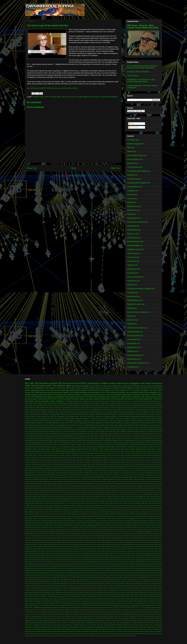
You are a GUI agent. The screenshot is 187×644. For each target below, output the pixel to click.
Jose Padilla (76, 553)
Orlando (157, 468)
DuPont (141, 521)
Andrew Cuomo (116, 490)
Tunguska (68, 616)
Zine (58, 625)
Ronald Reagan (143, 399)
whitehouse (132, 412)
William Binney (127, 395)
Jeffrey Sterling (119, 425)
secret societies (94, 482)
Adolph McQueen (114, 486)
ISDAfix (158, 542)
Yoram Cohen (158, 623)
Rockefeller (38, 429)
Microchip (66, 568)
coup (87, 399)
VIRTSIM (105, 618)
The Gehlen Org (116, 475)
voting (152, 482)
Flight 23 (68, 529)
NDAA (27, 405)
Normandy (35, 577)
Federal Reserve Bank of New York (122, 436)
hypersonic (149, 629)
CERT (93, 503)
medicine (77, 395)
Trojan (51, 616)
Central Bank (87, 508)
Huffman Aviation (101, 542)
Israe (84, 547)
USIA (50, 477)
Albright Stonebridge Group (105, 488)
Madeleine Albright (135, 562)
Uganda (63, 477)
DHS (67, 388)
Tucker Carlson (57, 616)
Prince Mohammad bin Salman (131, 588)
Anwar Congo (76, 492)
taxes (89, 431)
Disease (109, 519)
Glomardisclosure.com (135, 241)
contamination (57, 627)
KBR (26, 555)
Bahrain (44, 497)
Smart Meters (133, 444)
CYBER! (27, 506)
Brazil (122, 501)
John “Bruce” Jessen (94, 416)
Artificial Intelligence (31, 423)
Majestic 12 (154, 562)
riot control (105, 634)
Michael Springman (39, 568)
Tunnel (73, 616)
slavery (110, 421)
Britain (63, 423)
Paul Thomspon (147, 584)
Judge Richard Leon (132, 553)
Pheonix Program (42, 471)
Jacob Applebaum (62, 425)
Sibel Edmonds (87, 408)
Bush (35, 399)
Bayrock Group (154, 431)
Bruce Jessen (117, 453)
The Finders (108, 475)
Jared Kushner (75, 549)
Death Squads (138, 516)
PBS (161, 468)
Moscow (86, 571)
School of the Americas (123, 599)
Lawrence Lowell (45, 560)
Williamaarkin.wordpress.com (138, 363)
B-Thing (139, 495)
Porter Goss (138, 427)
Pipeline (50, 471)
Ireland (102, 438)
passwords (38, 634)
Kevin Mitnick (124, 555)
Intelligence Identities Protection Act (132, 545)
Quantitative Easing (82, 471)
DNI (113, 455)
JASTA (95, 547)
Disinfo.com (131, 214)
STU (147, 597)
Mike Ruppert (29, 427)
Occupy (80, 427)
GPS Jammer (34, 534)
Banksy (138, 431)
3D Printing (39, 484)
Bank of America (40, 453)
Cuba (45, 399)
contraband (65, 627)
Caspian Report (58, 508)
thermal (130, 482)
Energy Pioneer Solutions (80, 525)
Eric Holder (159, 414)
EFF (53, 395)
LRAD (160, 464)
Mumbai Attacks (47, 468)
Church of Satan (127, 434)
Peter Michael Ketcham (60, 586)
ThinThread (136, 612)
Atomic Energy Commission (59, 495)
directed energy (150, 397)
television (79, 636)
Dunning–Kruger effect (56, 523)
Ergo (128, 525)
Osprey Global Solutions (119, 581)
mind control (107, 386)
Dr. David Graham (102, 521)
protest (100, 395)
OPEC (78, 577)
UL (48, 477)
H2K (133, 538)
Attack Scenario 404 (72, 495)
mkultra (37, 392)
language (54, 631)
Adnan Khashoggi (91, 486)
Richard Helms (134, 592)
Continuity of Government (141, 434)
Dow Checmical (80, 521)
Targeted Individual (54, 610)
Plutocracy (100, 442)
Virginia (84, 477)
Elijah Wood (58, 525)
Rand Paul (37, 592)
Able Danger (137, 421)
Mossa (106, 571)
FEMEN (94, 527)
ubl (145, 386)
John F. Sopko (98, 551)
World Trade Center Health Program (119, 623)
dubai (130, 627)
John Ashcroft (41, 551)
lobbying (52, 431)
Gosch (38, 538)
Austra (93, 495)
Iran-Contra (54, 390)
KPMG (113, 416)
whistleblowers (105, 399)
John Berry (48, 551)
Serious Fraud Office (103, 601)
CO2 (121, 503)
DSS (116, 455)
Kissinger (42, 558)
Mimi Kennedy (106, 568)
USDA (31, 618)
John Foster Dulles (139, 462)
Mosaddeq (80, 571)
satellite (115, 412)
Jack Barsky (114, 547)
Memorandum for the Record (82, 566)
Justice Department (157, 553)
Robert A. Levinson (37, 473)
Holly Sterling (43, 542)
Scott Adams (155, 599)
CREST (133, 503)
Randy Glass (125, 471)
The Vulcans (132, 475)
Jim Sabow (147, 549)
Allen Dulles (155, 412)
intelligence (87, 386)
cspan (61, 412)
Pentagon (145, 390)
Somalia (27, 475)
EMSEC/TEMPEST (116, 423)
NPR (35, 573)
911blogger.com (133, 140)
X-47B (134, 623)
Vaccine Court (118, 618)
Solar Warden (128, 603)
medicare (71, 631)
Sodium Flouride (107, 603)
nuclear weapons (115, 449)
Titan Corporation (148, 475)
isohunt (45, 631)
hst (64, 421)
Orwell (82, 581)
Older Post (115, 168)
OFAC (65, 577)
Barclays (111, 497)
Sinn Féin (56, 603)
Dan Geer (157, 514)
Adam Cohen (60, 486)
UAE (103, 616)
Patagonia (119, 584)
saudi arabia (145, 383)
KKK (115, 464)
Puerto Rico (85, 590)
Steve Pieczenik (141, 605)
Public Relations (118, 442)
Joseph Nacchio (122, 553)
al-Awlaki (160, 477)
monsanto (84, 395)
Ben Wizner (51, 499)
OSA (85, 577)
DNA (140, 405)
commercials (142, 429)
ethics (49, 629)
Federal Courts (138, 527)
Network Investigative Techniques (64, 575)
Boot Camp (73, 501)
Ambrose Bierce (58, 490)
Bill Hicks (58, 434)
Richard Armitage (157, 442)
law (32, 383)
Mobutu (137, 568)
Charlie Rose (29, 455)
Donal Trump (39, 436)
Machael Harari (125, 562)
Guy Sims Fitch (127, 538)
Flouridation (88, 529)
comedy (124, 386)
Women (84, 623)
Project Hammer (35, 590)
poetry (149, 449)
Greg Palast (83, 538)
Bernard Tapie (91, 499)
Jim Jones (141, 549)
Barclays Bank (118, 497)
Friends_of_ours (133, 234)
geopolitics (45, 401)
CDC (83, 503)
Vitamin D (59, 621)
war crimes (140, 408)
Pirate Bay (47, 588)
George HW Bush (61, 395)
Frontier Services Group (121, 532)
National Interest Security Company (103, 573)
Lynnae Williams (79, 562)
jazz (157, 479)
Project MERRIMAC (57, 590)
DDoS (119, 514)
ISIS (55, 416)
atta (112, 429)
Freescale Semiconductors (106, 532)
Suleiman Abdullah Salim (53, 608)
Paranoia (99, 584)
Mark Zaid (115, 564)
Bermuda (84, 499)
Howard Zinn (93, 542)
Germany (50, 399)
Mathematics (156, 564)
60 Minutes (140, 412)
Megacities (113, 466)
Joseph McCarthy (103, 553)
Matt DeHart (33, 566)
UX (57, 477)
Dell (44, 519)
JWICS (99, 547)
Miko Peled (94, 568)
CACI (123, 453)
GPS (156, 423)
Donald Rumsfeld (45, 395)
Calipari (51, 506)
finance (66, 383)
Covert (84, 455)
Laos (137, 558)
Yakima (138, 623)
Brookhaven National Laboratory (139, 501)
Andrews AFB (143, 490)
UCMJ (106, 616)
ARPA (105, 484)
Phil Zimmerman (109, 586)
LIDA (99, 558)
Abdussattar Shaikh (106, 451)
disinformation (77, 405)
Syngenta (93, 608)
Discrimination (103, 519)
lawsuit (160, 479)
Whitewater (159, 621)
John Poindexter (33, 464)
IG (140, 542)
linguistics (28, 482)
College (42, 512)
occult (150, 631)
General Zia (159, 534)
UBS (97, 429)
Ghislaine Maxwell (115, 460)
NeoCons (154, 416)
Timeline (49, 614)
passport (32, 634)
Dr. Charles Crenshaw (91, 521)
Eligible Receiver (49, 525)
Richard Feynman (125, 592)
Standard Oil (78, 605)
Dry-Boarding (135, 521)
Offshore (43, 579)
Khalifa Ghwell (29, 558)
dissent (84, 479)
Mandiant (57, 564)
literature (96, 449)
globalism (104, 479)
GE (154, 532)
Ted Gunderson (91, 429)
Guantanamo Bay (30, 408)
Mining (160, 466)
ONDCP (121, 468)
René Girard (74, 592)
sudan (61, 636)
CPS (129, 503)
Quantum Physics (130, 442)
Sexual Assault (95, 444)
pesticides (132, 449)
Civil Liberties (61, 455)
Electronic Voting (141, 414)
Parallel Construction (77, 584)
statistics (58, 451)
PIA (36, 584)
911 (27, 383)
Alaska (95, 488)
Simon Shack (141, 473)
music (112, 390)
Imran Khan (65, 545)
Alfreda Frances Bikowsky (144, 488)
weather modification (57, 401)
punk (80, 634)
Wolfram (79, 623)
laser (47, 431)
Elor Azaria (65, 525)
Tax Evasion (95, 403)
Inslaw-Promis (33, 403)
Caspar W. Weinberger (36, 508)
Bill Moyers (147, 499)
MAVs (85, 562)
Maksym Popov (33, 564)
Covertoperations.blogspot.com (139, 183)
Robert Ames (37, 594)
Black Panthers (61, 414)
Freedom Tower (94, 532)
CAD (70, 503)
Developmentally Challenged (58, 519)
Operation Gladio (68, 403)
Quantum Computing (109, 590)
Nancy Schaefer (65, 573)
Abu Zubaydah (143, 401)
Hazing (76, 540)
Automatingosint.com (135, 159)
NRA (38, 573)
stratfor (119, 421)
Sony (133, 603)
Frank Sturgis (53, 460)
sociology (109, 482)
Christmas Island (67, 510)
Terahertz (94, 610)
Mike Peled (78, 568)
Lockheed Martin (156, 395)
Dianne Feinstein (118, 414)
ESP (94, 523)
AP (95, 484)
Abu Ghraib (145, 421)
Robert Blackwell (52, 594)
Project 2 (155, 588)
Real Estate (113, 410)
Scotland (141, 599)
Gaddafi (52, 534)
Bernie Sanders (45, 434)
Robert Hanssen (76, 594)
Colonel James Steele (50, 512)
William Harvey (48, 623)
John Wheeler (56, 464)
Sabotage (160, 597)
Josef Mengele (84, 553)
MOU (110, 562)
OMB (117, 468)
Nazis (155, 390)
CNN (67, 423)
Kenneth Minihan (94, 555)
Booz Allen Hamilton (82, 414)
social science (34, 636)
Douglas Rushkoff (61, 521)
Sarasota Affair (108, 599)
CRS (146, 503)
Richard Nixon (29, 444)
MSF (116, 562)
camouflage (158, 418)
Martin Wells (133, 564)
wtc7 (128, 390)
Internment (58, 547)
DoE (113, 519)
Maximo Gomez (48, 566)
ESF (54, 458)
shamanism (144, 634)
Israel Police (89, 547)
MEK (89, 562)
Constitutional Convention (108, 512)
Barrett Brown (145, 431)
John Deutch (90, 551)
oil (115, 408)
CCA (80, 503)
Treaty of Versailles (149, 614)
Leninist (87, 560)
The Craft (147, 610)
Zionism (62, 625)
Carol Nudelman (153, 506)
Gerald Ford (63, 536)
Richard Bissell (108, 592)
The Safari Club (77, 612)
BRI (161, 495)
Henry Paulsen (114, 540)
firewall (79, 629)
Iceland (55, 462)
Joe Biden (136, 425)
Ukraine (101, 429)
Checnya (148, 508)
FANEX (77, 527)
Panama (117, 427)
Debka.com (131, 202)
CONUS (125, 503)
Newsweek (114, 575)
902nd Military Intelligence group (52, 484)
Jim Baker (130, 549)
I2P (135, 542)
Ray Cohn (43, 592)
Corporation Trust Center (32, 514)
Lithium (120, 560)
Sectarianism (37, 601)
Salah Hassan (49, 599)
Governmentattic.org (135, 245)
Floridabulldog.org (134, 230)
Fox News (38, 416)
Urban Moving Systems (75, 447)
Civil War (102, 510)
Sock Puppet (98, 603)
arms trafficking (157, 386)
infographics (142, 479)
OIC (68, 577)
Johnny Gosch (65, 464)
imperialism (28, 631)
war (112, 388)
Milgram (100, 568)
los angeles (78, 421)
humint (36, 431)
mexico (127, 403)
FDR (90, 527)
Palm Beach (60, 584)
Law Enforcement (34, 466)
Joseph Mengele (95, 464)
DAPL (89, 423)
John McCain (155, 462)
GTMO (154, 401)
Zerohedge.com (133, 367)
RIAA (123, 590)
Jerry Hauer (119, 549)
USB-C (27, 618)
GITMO (97, 386)
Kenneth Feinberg (84, 555)
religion (103, 405)
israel (153, 383)
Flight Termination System (78, 529)
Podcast (71, 588)
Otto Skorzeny (130, 581)
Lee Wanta (74, 560)
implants (34, 631)
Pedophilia (38, 397)
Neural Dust (77, 575)
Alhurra (27, 490)
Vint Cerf (53, 621)
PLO (44, 584)
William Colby (115, 447)
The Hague (36, 612)
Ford (93, 529)
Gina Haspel (85, 536)
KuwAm (137, 464)
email (62, 449)
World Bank (90, 623)
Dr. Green (110, 521)
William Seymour (57, 623)
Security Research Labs (48, 601)
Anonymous (144, 388)
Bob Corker (46, 501)
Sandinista (88, 599)
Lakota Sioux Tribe (130, 558)
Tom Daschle (73, 614)
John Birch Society (57, 551)
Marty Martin (140, 564)
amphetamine (83, 625)
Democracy (159, 434)
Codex (157, 510)
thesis (84, 636)
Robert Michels (105, 594)
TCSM (125, 608)
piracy (128, 401)
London (55, 466)
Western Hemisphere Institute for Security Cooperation (140, 621)
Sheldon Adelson (129, 601)
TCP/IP (121, 608)
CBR (77, 503)
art (101, 386)
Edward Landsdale (70, 458)
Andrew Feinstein (126, 490)
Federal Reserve (95, 388)
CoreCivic (146, 512)
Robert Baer (44, 594)
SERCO (119, 410)
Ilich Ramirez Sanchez (36, 545)
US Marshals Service (152, 616)
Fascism (80, 401)
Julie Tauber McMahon (145, 553)
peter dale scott (122, 408)
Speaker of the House (40, 605)
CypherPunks (105, 514)
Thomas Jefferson (153, 612)
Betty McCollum (108, 499)
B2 (142, 495)
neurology (92, 421)
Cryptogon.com (133, 191)
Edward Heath (146, 523)
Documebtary (119, 519)
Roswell (50, 597)
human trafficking (134, 386)
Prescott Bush (108, 442)
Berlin (54, 453)
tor (84, 397)
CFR (141, 403)
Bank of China (86, 497)
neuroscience (44, 392)
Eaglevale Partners (101, 523)
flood (83, 629)
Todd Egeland (66, 614)
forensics (99, 479)
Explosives (61, 527)
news (65, 431)
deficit (160, 429)
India (41, 408)
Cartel (129, 453)
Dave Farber (82, 516)
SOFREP (123, 597)
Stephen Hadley (121, 605)
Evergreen (38, 527)
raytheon (38, 451)
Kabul (32, 555)
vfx (31, 399)
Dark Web (128, 455)
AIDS (82, 484)
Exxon (66, 527)
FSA (102, 527)
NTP (49, 573)
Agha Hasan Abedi (152, 486)
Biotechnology (155, 499)
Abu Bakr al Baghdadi (149, 484)
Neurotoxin (83, 575)
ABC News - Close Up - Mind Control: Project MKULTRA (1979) (143, 27)
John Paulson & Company (155, 551)
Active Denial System (42, 486)
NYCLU (55, 573)
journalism (115, 392)
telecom (119, 482)
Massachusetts (148, 564)
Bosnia (111, 453)
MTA (119, 562)
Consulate (118, 512)
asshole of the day (144, 418)
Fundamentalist (138, 532)
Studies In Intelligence (34, 608)
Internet (48, 425)
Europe (33, 527)
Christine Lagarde (52, 455)
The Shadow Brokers (105, 612)
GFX (157, 532)
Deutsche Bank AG (157, 455)
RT (128, 590)
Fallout (117, 527)
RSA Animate (140, 442)
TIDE (129, 608)
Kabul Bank (38, 555)
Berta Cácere (99, 499)
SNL (116, 597)
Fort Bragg (137, 529)
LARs (93, 558)
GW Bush (91, 390)
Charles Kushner (120, 508)
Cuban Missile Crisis (84, 514)
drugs (155, 388)
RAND (32, 429)
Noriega (34, 442)
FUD (109, 436)
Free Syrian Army (75, 532)
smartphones (102, 482)
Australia (28, 395)
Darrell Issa (75, 516)
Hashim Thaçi (70, 540)
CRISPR (138, 503)
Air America (41, 488)
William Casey (132, 477)
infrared (153, 479)
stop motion (56, 636)
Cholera (38, 510)
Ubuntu (49, 618)
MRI (113, 562)
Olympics (54, 579)
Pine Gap (41, 588)
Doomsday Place (30, 521)
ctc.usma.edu (132, 199)
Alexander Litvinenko (131, 488)
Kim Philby (132, 464)
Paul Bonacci (139, 584)
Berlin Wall (59, 453)
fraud (34, 386)
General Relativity (126, 534)
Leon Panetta (92, 410)
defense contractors (39, 449)
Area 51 (27, 453)
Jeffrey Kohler (101, 549)
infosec (38, 631)
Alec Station (117, 431)
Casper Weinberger (137, 453)
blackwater (51, 412)
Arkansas (32, 453)
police (42, 386)
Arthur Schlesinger (144, 492)
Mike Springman (86, 568)
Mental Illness (62, 440)
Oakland (92, 577)
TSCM (71, 475)
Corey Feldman (158, 512)
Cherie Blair (154, 508)
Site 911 (61, 603)
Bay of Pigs (48, 453)
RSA (75, 408)
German (79, 536)
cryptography (35, 390)
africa (27, 401)
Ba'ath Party (31, 497)
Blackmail (40, 501)
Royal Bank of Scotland (65, 597)
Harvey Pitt (54, 540)
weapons (127, 421)
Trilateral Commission (36, 616)
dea (26, 392)
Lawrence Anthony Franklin (32, 560)
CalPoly (46, 506)
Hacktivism (28, 540)
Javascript (82, 549)
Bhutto (52, 434)
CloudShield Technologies (147, 510)
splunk (44, 636)
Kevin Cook (116, 555)
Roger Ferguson (147, 594)
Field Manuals (145, 458)
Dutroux (65, 523)
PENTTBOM (156, 581)
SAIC (43, 429)
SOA (66, 444)
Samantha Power (65, 599)
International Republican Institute (46, 547)
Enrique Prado (104, 525)
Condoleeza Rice (100, 414)
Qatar (96, 590)
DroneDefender (127, 521)
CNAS (114, 503)
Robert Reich (113, 594)
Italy (44, 408)
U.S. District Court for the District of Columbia (88, 616)
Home (74, 168)
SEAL (47, 429)
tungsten (97, 636)
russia (151, 390)
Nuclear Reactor (68, 427)
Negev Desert (42, 575)
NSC (66, 468)
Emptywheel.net (133, 226)
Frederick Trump (65, 532)
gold (32, 431)
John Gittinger (107, 551)
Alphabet (46, 490)
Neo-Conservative (146, 440)
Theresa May (128, 612)
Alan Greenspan (82, 488)
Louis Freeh (61, 466)
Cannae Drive (81, 506)
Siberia (142, 601)
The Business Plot (139, 610)
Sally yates (57, 599)
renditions (93, 634)
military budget (104, 449)
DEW (107, 414)
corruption (122, 390)
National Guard (75, 468)
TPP (132, 608)
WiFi (106, 429)
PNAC (112, 427)
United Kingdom (50, 388)
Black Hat (77, 453)
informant (148, 479)
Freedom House (85, 532)
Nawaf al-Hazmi (29, 575)
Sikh (37, 603)
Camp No (74, 506)
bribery (63, 405)
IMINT (148, 542)
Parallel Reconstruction (89, 584)
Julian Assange (144, 425)
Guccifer (96, 538)
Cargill (105, 506)
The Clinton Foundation (97, 475)
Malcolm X (79, 466)
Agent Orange (143, 486)
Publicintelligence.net (135, 300)
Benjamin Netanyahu (42, 414)
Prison (51, 405)
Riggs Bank (28, 473)
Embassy (105, 458)
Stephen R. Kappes (131, 605)
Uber (59, 477)
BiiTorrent (65, 453)
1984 (31, 484)
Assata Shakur (29, 495)
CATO (73, 503)
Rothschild (62, 473)
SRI (91, 473)
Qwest (117, 590)
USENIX (35, 618)
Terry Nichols (100, 610)
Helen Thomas (97, 540)
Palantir (54, 584)
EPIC (91, 523)
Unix (67, 477)
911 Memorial (66, 484)
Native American (84, 468)
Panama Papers (73, 442)
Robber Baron (29, 594)
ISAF (154, 542)
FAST (81, 527)
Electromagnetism (129, 414)
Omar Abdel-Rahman (63, 579)
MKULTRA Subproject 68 (102, 562)
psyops (80, 397)
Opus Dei (68, 581)
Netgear (52, 575)
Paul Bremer (83, 442)
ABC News (82, 451)
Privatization (149, 588)
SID (109, 597)
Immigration (61, 416)
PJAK (39, 584)
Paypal (154, 584)
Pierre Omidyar (34, 588)
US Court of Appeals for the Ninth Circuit (135, 616)
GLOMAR (28, 534)
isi (157, 397)
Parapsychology (32, 471)
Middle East (91, 440)
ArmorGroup (126, 492)
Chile (110, 434)
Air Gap (47, 488)
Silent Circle (42, 603)
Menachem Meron (96, 566)
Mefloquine (55, 566)
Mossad (65, 399)
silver (150, 634)
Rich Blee (148, 442)
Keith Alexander (149, 438)
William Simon (66, 623)
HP (138, 538)
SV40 (151, 597)
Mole (32, 571)
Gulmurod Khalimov (117, 538)
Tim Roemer (33, 614)
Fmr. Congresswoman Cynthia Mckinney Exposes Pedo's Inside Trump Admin (142, 67)
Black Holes (84, 453)
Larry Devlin (142, 558)
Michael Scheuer (82, 440)
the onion (125, 482)
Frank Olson (149, 529)
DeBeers (123, 516)
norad (97, 421)
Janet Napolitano (59, 549)
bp (126, 429)
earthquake (135, 627)
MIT (52, 440)
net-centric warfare (123, 631)
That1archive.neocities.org (137, 328)
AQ (38, 386)
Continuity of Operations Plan (130, 512)
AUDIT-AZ (110, 484)
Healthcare (81, 540)
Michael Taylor (49, 568)
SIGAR (62, 444)
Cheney (35, 455)
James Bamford (128, 547)
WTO (76, 621)
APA (107, 431)
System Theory (37, 447)
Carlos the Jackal (119, 506)
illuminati (86, 449)
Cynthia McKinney (156, 408)
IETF (137, 542)
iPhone (136, 479)
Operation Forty (147, 579)
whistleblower (39, 388)
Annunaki (160, 490)
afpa (71, 625)
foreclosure (95, 629)
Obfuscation (98, 577)
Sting (156, 605)
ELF (51, 458)
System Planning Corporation (104, 608)
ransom (88, 634)
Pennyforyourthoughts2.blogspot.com (141, 289)
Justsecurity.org (133, 261)
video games (124, 636)
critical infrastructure (45, 421)
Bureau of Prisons (45, 503)
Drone (37, 410)
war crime (106, 395)
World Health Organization (101, 623)
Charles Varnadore (131, 508)
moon (100, 631)
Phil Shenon (101, 586)
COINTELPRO (148, 403)
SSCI (128, 410)
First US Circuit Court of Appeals (56, 529)
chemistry (41, 479)
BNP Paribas (153, 495)
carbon (140, 625)
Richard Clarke (45, 418)
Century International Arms (99, 508)
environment (112, 401)
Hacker (160, 538)
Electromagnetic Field (88, 458)
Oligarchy (48, 579)
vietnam (136, 401)
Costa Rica (42, 514)
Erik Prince (155, 525)
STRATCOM (142, 597)
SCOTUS (62, 418)
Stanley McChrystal (103, 605)
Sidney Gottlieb (105, 444)
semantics (132, 634)
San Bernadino (74, 599)
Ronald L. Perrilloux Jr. (41, 597)
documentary (29, 388)
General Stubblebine (137, 534)
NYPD (32, 397)
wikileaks (84, 390)
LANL (89, 558)
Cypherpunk (83, 423)
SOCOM (52, 429)
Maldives (52, 564)
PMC (56, 442)
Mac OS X (73, 466)
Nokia (30, 577)
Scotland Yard (147, 599)
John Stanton (36, 553)
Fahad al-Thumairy (109, 527)
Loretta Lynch (156, 560)
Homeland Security (30, 462)
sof (132, 401)
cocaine (51, 479)
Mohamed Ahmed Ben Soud (147, 568)
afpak (68, 386)
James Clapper (104, 462)
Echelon (109, 523)
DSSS (145, 514)
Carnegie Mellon (103, 434)
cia (63, 97)
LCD (96, 558)
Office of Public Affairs (125, 577)
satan (88, 482)
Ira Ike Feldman (66, 547)
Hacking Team (80, 438)
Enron (110, 525)
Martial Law (106, 466)
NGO (60, 468)
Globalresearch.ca (134, 238)
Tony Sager (88, 614)
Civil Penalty (95, 510)
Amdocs (65, 490)
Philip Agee (124, 586)
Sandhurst (82, 599)
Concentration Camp (94, 512)
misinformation (94, 631)
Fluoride (27, 460)
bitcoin (152, 447)
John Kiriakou (50, 408)
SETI (102, 597)
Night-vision (142, 575)
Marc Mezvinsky (68, 564)
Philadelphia (117, 586)
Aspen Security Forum (156, 492)
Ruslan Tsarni (47, 444)
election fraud (55, 449)
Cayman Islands (147, 453)
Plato (60, 588)
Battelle (142, 497)
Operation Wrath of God (58, 581)
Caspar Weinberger (48, 508)
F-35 (100, 436)
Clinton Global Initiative (130, 510)
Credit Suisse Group (100, 455)
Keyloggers (139, 555)
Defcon (145, 455)
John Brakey (66, 551)
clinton (160, 390)
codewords (35, 627)
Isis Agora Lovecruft (76, 547)
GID (152, 423)
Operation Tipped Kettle (32, 581)
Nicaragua (155, 440)
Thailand (119, 610)
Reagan (106, 410)
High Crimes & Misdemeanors (144, 540)
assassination (93, 383)
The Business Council (127, 610)
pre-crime (70, 634)
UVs (42, 618)
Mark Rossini (96, 466)
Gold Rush (149, 536)
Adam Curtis (68, 486)
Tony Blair (92, 418)
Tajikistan (154, 608)
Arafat (82, 492)
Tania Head (33, 610)
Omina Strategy (82, 579)
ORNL (82, 577)
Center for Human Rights (53, 97)
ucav (93, 431)
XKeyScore (124, 447)
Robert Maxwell (86, 594)
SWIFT (154, 597)
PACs (142, 581)
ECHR (70, 523)
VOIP (110, 618)
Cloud (138, 510)
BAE (68, 401)
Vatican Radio (147, 618)
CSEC (153, 503)
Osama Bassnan (89, 581)
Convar (141, 512)
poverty (64, 634)
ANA (88, 451)
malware (97, 399)
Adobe (98, 486)
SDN (88, 597)
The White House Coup (118, 612)
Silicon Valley (49, 603)
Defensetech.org (133, 210)
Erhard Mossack (134, 525)
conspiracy (28, 421)
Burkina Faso (54, 503)
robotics (55, 392)
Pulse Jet (91, 590)
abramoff (154, 477)
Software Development (145, 444)
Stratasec (86, 418)
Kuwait (142, 464)
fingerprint (74, 629)
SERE (68, 418)
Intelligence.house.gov (135, 249)
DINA (110, 455)
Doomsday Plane (39, 521)
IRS (79, 410)
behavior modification (133, 397)
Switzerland (29, 447)
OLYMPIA (73, 577)
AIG (103, 431)
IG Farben (144, 542)
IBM (38, 408)
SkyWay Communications (71, 603)
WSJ (94, 477)
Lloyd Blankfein (157, 403)
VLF (79, 477)
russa (119, 634)
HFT (136, 538)
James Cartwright (137, 547)
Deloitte (149, 455)
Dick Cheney (75, 392)
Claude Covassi (118, 510)
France (47, 460)
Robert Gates (68, 594)
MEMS (92, 562)
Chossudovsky (117, 434)
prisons (98, 405)
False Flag (58, 410)
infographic (71, 421)
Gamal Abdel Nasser (60, 534)
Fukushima (148, 405)
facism (64, 629)
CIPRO (103, 503)
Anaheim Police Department (104, 490)
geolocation (102, 629)
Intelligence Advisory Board (114, 545)
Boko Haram (61, 501)
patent (55, 482)
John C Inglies (74, 551)
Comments (134, 127)
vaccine (97, 431)
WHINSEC (90, 477)
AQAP (110, 431)
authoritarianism (112, 625)
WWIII (79, 621)
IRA (151, 542)
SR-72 (137, 597)
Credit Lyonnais (62, 514)
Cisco (70, 423)
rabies (83, 634)
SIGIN (113, 597)
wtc (140, 392)
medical (122, 403)
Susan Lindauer (77, 608)
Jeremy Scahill (116, 438)
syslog (69, 636)
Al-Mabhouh (68, 488)
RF (117, 471)
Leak (41, 466)
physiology (55, 634)
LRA (157, 464)
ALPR (85, 484)
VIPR (76, 477)
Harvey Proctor (61, 540)
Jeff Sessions (130, 462)
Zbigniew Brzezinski (146, 477)
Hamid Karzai (71, 410)
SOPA (124, 410)
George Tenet (46, 416)
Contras (152, 434)
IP (52, 462)
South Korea (155, 603)
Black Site (34, 501)
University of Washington (109, 97)
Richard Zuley (152, 592)
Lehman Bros (81, 560)
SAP (82, 597)
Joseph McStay (113, 553)
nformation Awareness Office (140, 631)
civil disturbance (158, 625)
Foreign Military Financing (37, 460)
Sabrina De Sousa (98, 473)
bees (115, 429)
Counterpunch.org (134, 179)
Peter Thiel (85, 586)
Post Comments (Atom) (78, 176)
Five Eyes (159, 458)
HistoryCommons (34, 542)
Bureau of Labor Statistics (32, 503)
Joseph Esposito (93, 553)
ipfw (42, 631)
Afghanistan (131, 388)
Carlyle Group (121, 405)
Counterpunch (50, 514)
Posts (132, 124)
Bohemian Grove (92, 453)
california (130, 429)
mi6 (87, 412)
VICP (101, 618)
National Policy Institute (120, 573)
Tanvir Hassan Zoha (43, 610)
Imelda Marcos (51, 545)
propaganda (134, 383)
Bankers (92, 497)
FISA (150, 401)
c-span (136, 625)
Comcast (69, 512)
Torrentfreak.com (133, 343)
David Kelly (103, 516)
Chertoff (39, 455)
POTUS (60, 442)
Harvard (88, 438)
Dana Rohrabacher (34, 516)
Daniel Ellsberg (44, 516)
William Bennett (29, 623)
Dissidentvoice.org (134, 218)
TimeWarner (43, 614)
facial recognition (91, 479)
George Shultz (50, 536)
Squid (68, 605)
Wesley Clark (122, 621)
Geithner (108, 534)
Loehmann (135, 560)
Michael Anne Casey (156, 566)
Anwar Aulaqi (68, 492)
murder (57, 431)
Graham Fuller (150, 460)
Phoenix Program (143, 586)
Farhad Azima (129, 527)
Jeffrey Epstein (43, 403)
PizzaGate (131, 427)
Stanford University (92, 605)
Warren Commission (108, 477)
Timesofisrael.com (134, 339)
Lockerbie (129, 560)
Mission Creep (130, 568)
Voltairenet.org (132, 351)
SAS (85, 597)
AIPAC (146, 412)
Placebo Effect (55, 588)
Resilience (81, 592)
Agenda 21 (135, 486)
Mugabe (41, 468)
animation (44, 412)
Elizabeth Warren (135, 423)
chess (151, 625)
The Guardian (29, 612)
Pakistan (71, 395)
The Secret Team (93, 612)
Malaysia (127, 416)
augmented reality (102, 625)
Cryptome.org (132, 195)
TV (141, 608)
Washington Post (102, 621)
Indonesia (82, 545)
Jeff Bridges (93, 549)
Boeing (75, 434)
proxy (80, 482)
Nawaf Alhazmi (158, 573)
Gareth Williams (38, 438)
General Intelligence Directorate (89, 460)
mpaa (32, 482)
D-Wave (112, 514)
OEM (62, 577)
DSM (141, 514)
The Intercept (125, 475)
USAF (160, 616)
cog (110, 403)
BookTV (67, 501)
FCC (84, 527)
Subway (43, 608)
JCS (66, 416)
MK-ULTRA (58, 399)
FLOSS (99, 527)
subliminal (64, 451)
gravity (114, 629)
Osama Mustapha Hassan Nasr (103, 581)
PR (47, 584)
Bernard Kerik (35, 434)
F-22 (70, 527)
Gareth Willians (83, 534)
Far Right (122, 527)
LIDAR (103, 558)
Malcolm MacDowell (44, 564)
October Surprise (136, 468)
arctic (89, 625)
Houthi (87, 542)
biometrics (76, 399)
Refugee (49, 592)
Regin (53, 592)
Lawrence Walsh (54, 560)
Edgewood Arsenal (137, 523)
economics (85, 388)
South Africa (33, 475)
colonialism (57, 479)
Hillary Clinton (100, 390)
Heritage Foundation (124, 540)
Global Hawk (108, 536)
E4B (48, 458)
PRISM (65, 442)
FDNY (115, 458)
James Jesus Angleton (98, 425)
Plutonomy (65, 588)
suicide (129, 408)
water (129, 636)
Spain (32, 605)
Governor (43, 538)
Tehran (71, 610)
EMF (143, 405)
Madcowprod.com (134, 269)
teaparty (114, 482)
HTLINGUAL (154, 538)
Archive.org (103, 492)
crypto (156, 429)
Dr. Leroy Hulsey (118, 521)
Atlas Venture (37, 495)
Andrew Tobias (135, 490)
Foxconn (143, 529)
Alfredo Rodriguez (157, 488)
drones (159, 383)
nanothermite (111, 631)
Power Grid (87, 588)
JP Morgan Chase (74, 416)
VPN (113, 618)
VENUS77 (71, 477)
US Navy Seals (62, 447)
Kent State (110, 555)
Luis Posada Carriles (49, 562)
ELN (76, 523)
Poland (54, 471)
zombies (133, 636)
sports (115, 421)
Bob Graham (71, 414)
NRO (41, 573)
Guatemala (63, 438)
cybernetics (72, 479)
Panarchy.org (132, 285)
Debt (141, 455)
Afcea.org (131, 148)
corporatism (150, 429)
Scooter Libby (134, 599)
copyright (105, 401)
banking (78, 390)
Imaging (45, 545)
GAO (152, 532)
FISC (119, 458)
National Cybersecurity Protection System (81, 573)
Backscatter (38, 497)
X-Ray (139, 477)
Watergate (125, 477)
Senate (79, 408)
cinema (32, 401)
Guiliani (64, 410)
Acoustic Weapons (30, 486)
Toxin (118, 614)
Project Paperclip (71, 471)
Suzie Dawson (86, 608)
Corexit (151, 512)
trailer (134, 482)
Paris (103, 584)
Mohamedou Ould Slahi (31, 468)
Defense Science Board (35, 519)
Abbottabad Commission (122, 484)
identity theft (159, 629)
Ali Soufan (40, 490)
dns (52, 421)
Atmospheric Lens (46, 495)
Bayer (146, 497)
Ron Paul (32, 597)
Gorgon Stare (32, 538)
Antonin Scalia (51, 492)
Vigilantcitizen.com (134, 347)
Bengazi (57, 499)
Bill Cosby (135, 499)
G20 (144, 532)
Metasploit (147, 566)
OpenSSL (89, 579)
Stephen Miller (50, 475)
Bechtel (27, 499)
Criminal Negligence (72, 514)
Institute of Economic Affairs (98, 545)
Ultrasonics (54, 618)
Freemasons (154, 436)
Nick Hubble (121, 575)
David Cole (96, 516)
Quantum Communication (95, 471)
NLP (101, 440)
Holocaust (49, 542)
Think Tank (139, 475)
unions (113, 636)
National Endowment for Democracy (117, 440)
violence (144, 482)
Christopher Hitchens (78, 510)
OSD (88, 577)
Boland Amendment (103, 453)
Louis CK (40, 562)
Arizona (120, 492)
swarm (65, 636)
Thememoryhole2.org (135, 336)
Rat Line (132, 471)
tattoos (73, 636)
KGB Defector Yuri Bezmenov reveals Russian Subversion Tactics (141, 81)
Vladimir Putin (66, 621)
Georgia (57, 536)
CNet (118, 503)
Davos (118, 516)
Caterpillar (66, 508)
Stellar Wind (112, 605)
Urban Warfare (95, 618)
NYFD (59, 573)
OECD (58, 577)
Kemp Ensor (75, 555)
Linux (51, 466)
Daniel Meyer (60, 516)
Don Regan (150, 519)
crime (143, 397)
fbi (78, 383)
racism (104, 412)
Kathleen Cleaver (61, 555)
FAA (73, 527)
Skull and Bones (124, 444)
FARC (143, 423)
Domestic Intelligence (129, 519)
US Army (100, 408)
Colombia (76, 423)
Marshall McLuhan (124, 564)
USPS (54, 477)
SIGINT (83, 383)
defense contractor (74, 412)
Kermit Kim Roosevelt (122, 464)
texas (69, 451)
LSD (136, 399)
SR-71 (133, 597)
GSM (44, 534)
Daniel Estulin (52, 516)
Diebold (27, 458)
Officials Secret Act (35, 579)
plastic (60, 634)
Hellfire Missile (105, 540)
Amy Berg (145, 451)
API (97, 484)
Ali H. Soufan (33, 490)
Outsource (137, 581)
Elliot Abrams (98, 458)
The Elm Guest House (156, 610)
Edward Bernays (60, 458)
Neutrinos (91, 468)
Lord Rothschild (148, 560)
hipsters (119, 629)
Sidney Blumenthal (76, 418)
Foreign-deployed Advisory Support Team (115, 529)
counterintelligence (73, 627)
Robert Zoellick (129, 594)
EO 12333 (83, 523)
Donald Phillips (158, 519)
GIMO (160, 532)
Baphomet (98, 497)
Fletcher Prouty (30, 416)
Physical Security (157, 586)
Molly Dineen (38, 571)
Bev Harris (116, 499)
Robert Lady (55, 473)
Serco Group (86, 444)
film (61, 421)
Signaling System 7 (30, 603)
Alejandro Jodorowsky (136, 451)
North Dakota (106, 468)
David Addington (96, 423)
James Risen (110, 425)
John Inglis (130, 551)
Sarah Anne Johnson (97, 599)
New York (70, 408)
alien (109, 429)
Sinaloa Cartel (114, 444)
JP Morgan (84, 410)
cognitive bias (43, 627)
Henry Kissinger (116, 395)
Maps (62, 564)
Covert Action (69, 97)
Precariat (93, 588)
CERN (91, 434)
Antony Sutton (60, 492)
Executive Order (93, 436)
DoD (117, 390)
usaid (73, 451)
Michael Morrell (134, 466)
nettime (130, 631)
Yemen (92, 401)
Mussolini (127, 571)
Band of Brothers (51, 497)
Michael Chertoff (125, 466)
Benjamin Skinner (71, 499)
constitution (28, 449)
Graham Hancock (62, 538)
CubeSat (93, 514)
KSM (142, 438)
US (122, 616)
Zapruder (44, 625)
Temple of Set (87, 610)
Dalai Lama (150, 514)
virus (148, 482)
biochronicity (127, 625)
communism (158, 447)
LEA (38, 440)
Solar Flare (120, 603)
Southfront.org (132, 320)
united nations (145, 395)
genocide (79, 449)
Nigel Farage (135, 575)
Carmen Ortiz (128, 506)
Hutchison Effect (123, 542)
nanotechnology (94, 412)
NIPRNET (28, 573)
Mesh (134, 566)
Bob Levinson (53, 501)
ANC (92, 484)
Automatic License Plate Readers (127, 495)
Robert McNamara (95, 594)
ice (66, 421)
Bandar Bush (94, 397)
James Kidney (146, 547)
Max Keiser (40, 566)
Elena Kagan (150, 414)
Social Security (158, 473)
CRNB (142, 503)
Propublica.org (132, 292)
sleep (153, 634)
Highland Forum (158, 540)
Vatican (88, 447)
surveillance (104, 383)
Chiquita (44, 455)
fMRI (60, 629)
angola (31, 479)
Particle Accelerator (110, 584)
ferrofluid (68, 629)
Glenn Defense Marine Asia (97, 536)
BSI (26, 497)
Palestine (76, 403)
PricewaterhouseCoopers (115, 588)
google (108, 390)
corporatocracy (65, 479)
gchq (54, 397)
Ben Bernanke (135, 403)
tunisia (138, 482)
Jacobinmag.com (133, 253)
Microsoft (71, 568)
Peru (52, 586)
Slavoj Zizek (81, 603)
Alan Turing (90, 488)
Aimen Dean (34, 488)
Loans (124, 560)
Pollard (58, 471)
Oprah (153, 468)
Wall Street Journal (92, 621)
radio (34, 451)
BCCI (87, 397)
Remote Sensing (148, 471)
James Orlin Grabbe (156, 547)
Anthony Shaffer (126, 431)
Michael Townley (58, 568)
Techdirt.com (132, 324)
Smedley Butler (149, 473)
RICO (119, 471)
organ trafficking (43, 482)
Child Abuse (61, 388)
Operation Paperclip (103, 427)
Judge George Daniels (107, 464)
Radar (131, 590)
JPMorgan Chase (90, 462)
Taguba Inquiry (147, 608)
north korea (71, 431)
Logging (141, 560)
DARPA (72, 390)
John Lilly (136, 551)
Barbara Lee (105, 497)
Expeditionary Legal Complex (50, 527)
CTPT (160, 503)
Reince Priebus (139, 471)
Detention (102, 397)
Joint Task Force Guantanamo (58, 553)
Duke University (158, 521)
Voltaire (72, 621)
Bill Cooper (71, 453)
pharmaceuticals (141, 449)
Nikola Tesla (156, 575)
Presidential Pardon (102, 588)
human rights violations (127, 479)
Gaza (53, 438)
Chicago (91, 414)
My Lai (131, 571)
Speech (63, 605)
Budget (155, 501)
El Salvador (79, 97)
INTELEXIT (48, 462)
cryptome (38, 401)
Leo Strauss (46, 466)
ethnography (55, 629)
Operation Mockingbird (90, 427)
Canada (40, 399)
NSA (60, 383)
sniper (157, 634)
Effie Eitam (28, 525)
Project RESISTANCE (75, 590)
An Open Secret (91, 490)
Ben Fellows (44, 499)
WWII (70, 399)
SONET (128, 597)
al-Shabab (76, 625)
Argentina (159, 421)
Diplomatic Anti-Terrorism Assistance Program (79, 519)
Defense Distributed (148, 516)
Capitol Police (99, 506)
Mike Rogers (155, 466)
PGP (26, 471)
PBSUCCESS (148, 581)
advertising (98, 401)
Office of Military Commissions (110, 577)
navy (116, 631)
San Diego (109, 473)
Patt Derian (125, 584)
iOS (154, 629)
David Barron (90, 516)
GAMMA (147, 532)
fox (29, 431)
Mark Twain (102, 564)
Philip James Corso (133, 586)
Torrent (106, 614)
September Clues (92, 601)
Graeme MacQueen (51, 538)
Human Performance (112, 542)
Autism (97, 495)
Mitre (35, 427)
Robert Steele (121, 594)
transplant (91, 636)
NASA (27, 397)
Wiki (60, 390)
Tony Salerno (95, 614)
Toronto (101, 614)
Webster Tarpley (114, 418)
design (116, 627)
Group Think (90, 538)
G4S (31, 438)
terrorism (73, 383)
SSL (69, 444)
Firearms (148, 423)
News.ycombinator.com (136, 277)
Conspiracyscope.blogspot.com (139, 171)
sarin (123, 634)
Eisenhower (35, 525)
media (124, 401)
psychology (106, 388)
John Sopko (41, 464)
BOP (158, 495)
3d (101, 431)
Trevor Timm (159, 614)
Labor (122, 558)
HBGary (31, 425)
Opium (27, 418)
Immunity (58, 545)
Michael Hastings (57, 403)
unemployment (107, 636)
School (114, 599)
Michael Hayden (136, 416)
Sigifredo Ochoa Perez (92, 97)
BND (133, 431)
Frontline (131, 532)
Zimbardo (54, 625)
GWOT (47, 534)
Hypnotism (131, 542)
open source (125, 449)
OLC (75, 427)
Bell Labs (37, 499)
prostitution (28, 451)
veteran (118, 636)
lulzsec (91, 399)
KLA (29, 555)
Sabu (105, 473)
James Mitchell (112, 462)
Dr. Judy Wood (34, 458)
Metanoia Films (140, 566)
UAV (59, 405)
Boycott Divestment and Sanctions (96, 501)
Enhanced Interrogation (47, 410)
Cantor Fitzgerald (90, 506)
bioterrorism (146, 447)
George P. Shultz (41, 536)
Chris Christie (44, 510)
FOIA (113, 399)
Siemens (146, 601)
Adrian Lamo (123, 486)
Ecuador (129, 523)
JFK (100, 392)
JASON (53, 425)
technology (94, 392)
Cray (56, 514)
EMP (79, 523)
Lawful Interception (157, 558)
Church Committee (132, 405)
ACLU (160, 392)
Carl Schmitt (110, 506)
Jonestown (70, 553)
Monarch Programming (48, 571)
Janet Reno (67, 549)
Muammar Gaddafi (61, 408)
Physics (128, 392)
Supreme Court (157, 444)
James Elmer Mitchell (84, 425)
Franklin (155, 529)
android (27, 479)
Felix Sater (137, 458)
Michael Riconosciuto (145, 466)
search (126, 634)
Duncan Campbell (45, 523)
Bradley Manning (83, 434)
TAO (114, 608)
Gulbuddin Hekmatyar (105, 538)
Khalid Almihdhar (147, 555)
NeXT (36, 575)
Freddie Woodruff (56, 532)
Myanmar (136, 571)
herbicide (110, 479)
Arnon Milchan (134, 492)
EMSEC (66, 436)
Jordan (71, 464)
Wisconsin (73, 623)
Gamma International (72, 534)
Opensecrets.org (133, 281)
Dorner (46, 521)
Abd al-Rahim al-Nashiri (136, 484)
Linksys (116, 560)
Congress (35, 395)
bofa (132, 625)
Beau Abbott (159, 497)
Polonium (64, 471)
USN (39, 618)
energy (66, 449)
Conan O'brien (84, 512)
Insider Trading (61, 462)
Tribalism (27, 616)
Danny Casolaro (30, 410)
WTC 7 (152, 399)
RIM (126, 590)
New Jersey (90, 575)
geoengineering (85, 392)
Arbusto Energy (88, 492)
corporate (35, 421)
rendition (122, 392)
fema (83, 405)
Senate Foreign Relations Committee (76, 601)
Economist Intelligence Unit (119, 523)
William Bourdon (39, 623)
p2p (157, 631)
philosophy (45, 634)
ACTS (75, 484)
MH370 (48, 440)
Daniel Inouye (121, 455)
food (26, 431)
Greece (57, 438)
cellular (82, 399)
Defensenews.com (134, 206)
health (112, 408)
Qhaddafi (100, 590)
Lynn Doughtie (70, 562)
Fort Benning (130, 529)
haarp (118, 403)
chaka (147, 625)
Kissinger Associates (51, 558)
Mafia (56, 440)
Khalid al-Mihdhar (157, 555)
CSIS (157, 503)
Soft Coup (114, 603)
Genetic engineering (104, 460)
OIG (114, 468)
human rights (117, 479)
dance (66, 412)
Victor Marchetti (46, 621)
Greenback (76, 538)
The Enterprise (59, 386)
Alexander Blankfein (119, 488)
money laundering (71, 397)
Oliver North (41, 442)
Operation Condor (126, 579)
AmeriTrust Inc (72, 490)
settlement (138, 634)
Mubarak (121, 571)
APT (91, 451)
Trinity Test (46, 616)
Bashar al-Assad (30, 414)
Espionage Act (83, 436)
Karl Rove (53, 555)
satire (43, 451)
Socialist (92, 603)
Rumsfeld (75, 473)
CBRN (114, 386)
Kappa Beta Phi (46, 555)
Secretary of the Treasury (120, 473)
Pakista (50, 584)
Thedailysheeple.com (135, 332)
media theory (65, 631)
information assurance (48, 383)
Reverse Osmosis (89, 592)
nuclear (36, 482)
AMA (89, 484)
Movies (97, 440)
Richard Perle (38, 444)
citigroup (46, 479)
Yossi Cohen (29, 625)
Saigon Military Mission (31, 599)
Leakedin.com (132, 265)
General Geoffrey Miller (73, 460)
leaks (91, 449)
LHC (150, 425)
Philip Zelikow (44, 405)
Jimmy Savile (128, 425)
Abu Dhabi (159, 484)
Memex (118, 466)
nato (90, 395)
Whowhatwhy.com (134, 359)
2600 (34, 484)
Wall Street (158, 399)
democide (111, 627)
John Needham (143, 551)
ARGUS (101, 484)
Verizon (153, 618)
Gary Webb (47, 438)
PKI (41, 584)
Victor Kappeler (38, 621)
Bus (60, 503)
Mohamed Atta (146, 416)
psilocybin (75, 634)
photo (50, 634)
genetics (119, 401)
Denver (47, 519)
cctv (144, 625)
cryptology (90, 627)
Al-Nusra (74, 488)
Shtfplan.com (132, 308)
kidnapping (42, 431)
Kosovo (157, 438)
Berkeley (78, 499)
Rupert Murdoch (76, 597)
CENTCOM (88, 503)
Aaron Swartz (96, 451)
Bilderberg (53, 414)
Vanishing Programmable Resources (132, 618)
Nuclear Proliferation (44, 577)
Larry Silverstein (157, 425)
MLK (68, 466)
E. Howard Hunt (42, 458)
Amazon (51, 490)
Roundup (55, 597)
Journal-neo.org (133, 257)
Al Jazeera (56, 488)
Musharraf (55, 468)
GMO (122, 399)
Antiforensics (43, 492)
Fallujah (123, 458)
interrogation (60, 397)
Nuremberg (53, 577)
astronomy (93, 625)
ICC (43, 462)
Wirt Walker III (133, 418)
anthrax (45, 397)
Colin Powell (74, 455)
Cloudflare (68, 455)
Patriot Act (124, 427)
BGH (145, 495)
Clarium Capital (109, 510)
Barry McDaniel (135, 497)
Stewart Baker (150, 605)
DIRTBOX (128, 514)
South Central (147, 603)
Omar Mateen (49, 442)
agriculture (107, 408)
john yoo (31, 392)
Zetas (49, 625)
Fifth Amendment (147, 527)
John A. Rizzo (126, 438)
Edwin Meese (74, 436)
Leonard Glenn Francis (96, 560)
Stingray (94, 408)
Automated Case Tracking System (108, 495)
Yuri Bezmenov (37, 625)
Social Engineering (79, 429)
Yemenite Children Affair (147, 623)
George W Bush (157, 405)
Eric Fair (141, 525)
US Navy (33, 412)
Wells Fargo (124, 418)
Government (142, 460)
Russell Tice (56, 444)
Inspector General (40, 425)
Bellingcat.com (133, 163)
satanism (110, 412)
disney (48, 449)
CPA (126, 453)
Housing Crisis (81, 542)
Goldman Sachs (75, 388)
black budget (121, 429)
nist (100, 412)
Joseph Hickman (78, 464)
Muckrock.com (132, 273)
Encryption (110, 458)
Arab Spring (159, 451)
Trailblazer (128, 614)
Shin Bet (137, 601)
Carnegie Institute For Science (140, 506)
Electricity (41, 525)
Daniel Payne (68, 516)
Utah (84, 447)
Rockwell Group (138, 594)
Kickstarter (36, 558)
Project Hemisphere (45, 590)
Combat (64, 512)
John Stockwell (135, 438)
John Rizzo (83, 416)
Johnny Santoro (45, 553)
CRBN (96, 434)
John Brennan (129, 399)
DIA (110, 414)
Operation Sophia (157, 579)
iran (92, 386)
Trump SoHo (35, 477)
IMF (77, 410)
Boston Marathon (64, 392)
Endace (70, 525)
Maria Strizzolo (87, 564)
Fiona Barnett (153, 458)
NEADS (157, 571)
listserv (59, 631)
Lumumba (43, 440)
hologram (124, 629)
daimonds (98, 627)
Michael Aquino (71, 440)
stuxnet (27, 399)
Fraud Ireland (40, 532)
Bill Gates (141, 499)
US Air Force (106, 392)
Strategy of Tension (64, 475)
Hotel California (73, 542)
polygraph (75, 482)
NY (51, 573)
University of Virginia (71, 618)
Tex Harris (107, 610)
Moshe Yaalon (100, 571)
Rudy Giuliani (69, 473)
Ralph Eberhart (29, 592)
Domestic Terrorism (141, 519)
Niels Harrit (128, 575)
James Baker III (72, 425)
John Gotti (114, 551)
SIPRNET (87, 473)
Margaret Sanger (78, 564)
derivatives (79, 479)
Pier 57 (27, 588)
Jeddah (87, 549)
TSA (150, 388)
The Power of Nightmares (64, 612)
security (52, 451)
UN (120, 616)
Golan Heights (142, 536)
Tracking (122, 614)
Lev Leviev (105, 560)
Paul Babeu (132, 584)
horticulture (142, 629)
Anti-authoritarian (30, 492)
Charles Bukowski (157, 453)
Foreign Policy (99, 529)
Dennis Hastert (30, 436)
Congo (80, 455)
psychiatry (84, 431)
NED (161, 571)
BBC (161, 412)
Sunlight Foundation (66, 608)
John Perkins (29, 553)
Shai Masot (112, 601)
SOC (119, 597)
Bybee (63, 503)
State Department (85, 403)
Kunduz (78, 558)
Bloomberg (52, 423)
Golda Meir (156, 536)
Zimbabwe (131, 447)
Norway (160, 416)
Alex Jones (152, 421)
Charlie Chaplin (140, 508)
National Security (134, 440)
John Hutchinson (122, 551)
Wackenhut (95, 447)
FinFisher (137, 436)
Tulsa (64, 616)
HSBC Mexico (147, 538)
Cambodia (56, 506)
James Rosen (37, 549)
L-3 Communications (150, 464)
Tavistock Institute (64, 610)
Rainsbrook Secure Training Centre (152, 590)
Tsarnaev (54, 447)
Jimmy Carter (154, 549)
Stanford (84, 605)
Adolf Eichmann (105, 486)
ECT (73, 523)
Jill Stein (125, 549)
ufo (123, 421)
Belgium (32, 499)
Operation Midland (146, 468)
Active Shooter (52, 486)
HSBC (73, 438)
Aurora (89, 495)
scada (47, 451)
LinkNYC (111, 560)
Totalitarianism (112, 614)
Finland (44, 529)
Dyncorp (61, 436)
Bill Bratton (128, 499)
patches (51, 482)
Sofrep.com (131, 316)
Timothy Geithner (57, 614)
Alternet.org (131, 151)
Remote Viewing (158, 471)
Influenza (88, 545)
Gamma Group (62, 460)
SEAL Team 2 (94, 597)
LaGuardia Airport (115, 558)
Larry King (148, 558)
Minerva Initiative (115, 568)
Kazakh (69, 555)
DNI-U (133, 514)
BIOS (148, 495)
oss (79, 431)
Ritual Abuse (55, 418)
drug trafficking (77, 386)
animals (36, 479)
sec (106, 421)
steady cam (49, 636)
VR (81, 477)
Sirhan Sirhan (69, 429)
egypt (114, 403)
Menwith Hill (104, 566)
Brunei (150, 501)
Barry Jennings (126, 497)
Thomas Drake (104, 403)
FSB (106, 436)
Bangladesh (59, 497)
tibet (87, 636)
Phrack (150, 586)
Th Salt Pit (113, 610)
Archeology (96, 492)
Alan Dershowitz (116, 451)
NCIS (150, 571)
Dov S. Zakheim (71, 521)
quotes (84, 482)
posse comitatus (157, 449)
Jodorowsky (34, 551)
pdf (51, 392)
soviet (40, 636)
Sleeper (87, 603)
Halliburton (37, 540)
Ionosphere (69, 462)
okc (76, 431)
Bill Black (122, 499)
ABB (71, 484)
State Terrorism (41, 475)
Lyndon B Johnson (60, 562)
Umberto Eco (61, 618)
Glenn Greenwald (125, 460)
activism (67, 625)
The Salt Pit (85, 612)
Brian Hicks (127, 501)
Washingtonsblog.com (135, 355)
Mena (99, 410)
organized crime (90, 405)
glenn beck (109, 629)
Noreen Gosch (98, 468)
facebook (57, 421)
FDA (103, 436)
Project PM (66, 590)
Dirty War (95, 519)
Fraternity (33, 532)
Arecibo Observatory (112, 492)
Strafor (56, 475)
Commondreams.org (135, 167)
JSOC (97, 462)
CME (107, 503)
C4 (67, 503)
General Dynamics (116, 534)
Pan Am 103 (67, 584)
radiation (102, 421)
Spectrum (58, 605)
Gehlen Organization (99, 534)
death (103, 627)
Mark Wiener (109, 564)
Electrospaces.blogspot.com (138, 222)
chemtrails (134, 392)
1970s (76, 451)
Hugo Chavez (95, 438)
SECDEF (81, 473)
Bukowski (159, 501)
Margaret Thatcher (87, 466)
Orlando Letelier (75, 581)
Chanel (113, 508)
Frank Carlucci (145, 436)
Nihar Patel (149, 575)
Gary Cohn (90, 534)
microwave (85, 421)
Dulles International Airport (32, 523)
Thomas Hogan (144, 612)
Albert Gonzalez (125, 451)
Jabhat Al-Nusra (106, 547)
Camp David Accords (65, 506)
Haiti (33, 540)
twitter (101, 636)
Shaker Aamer (120, 601)
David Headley (135, 455)
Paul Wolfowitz (92, 442)
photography (153, 392)
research (99, 634)
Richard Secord (143, 592)
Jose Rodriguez (106, 416)
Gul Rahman (158, 460)
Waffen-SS (99, 477)
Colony (59, 512)
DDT (116, 514)
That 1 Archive (132, 76)
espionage (66, 390)
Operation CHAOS (116, 579)
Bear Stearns (151, 497)
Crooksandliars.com (135, 187)
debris (106, 627)
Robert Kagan (47, 473)
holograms (130, 629)
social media (109, 405)
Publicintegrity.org (134, 296)
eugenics (83, 412)
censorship (69, 405)
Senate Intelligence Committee (145, 410)
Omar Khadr (73, 579)
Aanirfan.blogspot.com (135, 144)
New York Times (34, 405)
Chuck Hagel (88, 510)
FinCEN (154, 527)
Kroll (74, 558)
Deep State (74, 401)
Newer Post (32, 168)
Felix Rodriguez (130, 458)
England (97, 525)
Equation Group (121, 525)
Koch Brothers (61, 558)
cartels (57, 412)
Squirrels (72, 605)
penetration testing (62, 482)
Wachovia (84, 621)
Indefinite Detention (74, 545)
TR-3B (136, 608)
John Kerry (148, 462)
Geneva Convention (30, 536)
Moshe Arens (92, 571)
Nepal (48, 575)
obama (94, 395)
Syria (119, 386)
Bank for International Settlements (72, 497)
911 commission (135, 390)
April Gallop (152, 451)
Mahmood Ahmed (145, 562)
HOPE (69, 438)
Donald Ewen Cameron (50, 436)
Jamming (51, 549)
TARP (117, 608)
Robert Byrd (61, 594)
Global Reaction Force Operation (122, 536)
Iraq (142, 386)
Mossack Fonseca (113, 571)
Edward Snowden (120, 388)
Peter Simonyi (71, 586)
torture (119, 383)
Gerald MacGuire (72, 536)
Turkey (55, 405)
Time (38, 614)
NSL (52, 427)
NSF (104, 440)
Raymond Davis (35, 418)
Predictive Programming (150, 427)
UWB (45, 618)
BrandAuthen (116, 501)
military (113, 383)
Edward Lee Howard (156, 523)
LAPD (34, 440)
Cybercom (98, 514)
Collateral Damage (34, 512)
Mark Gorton (95, 564)
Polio (82, 588)
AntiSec (37, 492)
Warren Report (118, 477)
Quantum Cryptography (109, 471)
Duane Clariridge (148, 521)
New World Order (99, 575)
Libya (149, 386)
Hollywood (87, 401)
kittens (49, 631)
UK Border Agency (113, 616)
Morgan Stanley (73, 571)
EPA (88, 523)
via (141, 482)
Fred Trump (47, 532)
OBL (112, 468)
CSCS (149, 503)
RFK (102, 410)
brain (153, 418)
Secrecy (133, 410)
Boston (58, 423)
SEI (99, 597)
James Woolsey (121, 462)
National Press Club (132, 573)
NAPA (141, 571)
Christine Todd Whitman (55, 510)
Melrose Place (70, 566)
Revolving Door (99, 592)
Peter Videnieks (93, 586)
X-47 (130, 623)
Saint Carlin (42, 599)
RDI (120, 590)
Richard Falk (116, 592)
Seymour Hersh (132, 473)
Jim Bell (136, 549)
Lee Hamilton (120, 416)
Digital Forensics (112, 397)
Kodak (67, 558)
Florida (117, 399)
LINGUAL (107, 558)
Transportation (135, 614)
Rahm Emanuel (138, 590)
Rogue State (155, 594)
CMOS (110, 503)
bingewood (120, 625)
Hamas (43, 540)
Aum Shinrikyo (82, 495)
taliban (134, 408)
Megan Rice (62, 566)
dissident (121, 627)
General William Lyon (149, 534)
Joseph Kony (87, 464)
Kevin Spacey (132, 555)
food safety (88, 629)
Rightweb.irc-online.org (136, 304)
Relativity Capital (65, 592)
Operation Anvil (106, 579)
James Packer (29, 549)
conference (50, 627)
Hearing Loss (88, 540)
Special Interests (51, 605)
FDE (87, 527)
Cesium (109, 508)
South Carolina (139, 603)
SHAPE (106, 597)
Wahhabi (101, 447)
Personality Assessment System (41, 586)
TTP (139, 608)
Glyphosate (134, 536)
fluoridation (72, 449)
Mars (101, 466)
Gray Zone (70, 538)
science (49, 386)
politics (28, 386)
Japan (123, 397)
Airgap (51, 488)
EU (123, 423)
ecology (141, 627)
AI (86, 451)
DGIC (123, 514)
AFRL (78, 484)
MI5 (65, 466)
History (27, 542)
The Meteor (54, 612)
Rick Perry (159, 592)
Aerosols (130, 486)
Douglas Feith (52, 521)
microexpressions (85, 631)
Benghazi (63, 499)
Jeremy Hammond (110, 549)
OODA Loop (127, 468)
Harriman (48, 540)
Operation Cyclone (137, 579)
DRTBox (137, 514)
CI (100, 503)
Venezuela (105, 418)
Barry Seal (147, 408)
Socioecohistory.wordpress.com (139, 312)
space (160, 397)
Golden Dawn (135, 460)
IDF (52, 416)
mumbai (104, 631)
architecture (138, 447)
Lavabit (27, 466)
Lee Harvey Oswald (65, 560)
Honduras (39, 462)
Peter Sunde (78, 586)
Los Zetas (34, 562)
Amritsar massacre (81, 490)
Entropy (114, 525)
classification (28, 627)
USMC (38, 412)
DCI (107, 455)
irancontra (136, 395)
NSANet (45, 573)
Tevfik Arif (76, 475)
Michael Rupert (29, 568)
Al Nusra (62, 488)
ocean (154, 631)
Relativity (58, 592)
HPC (141, 538)
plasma (70, 482)
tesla (115, 405)
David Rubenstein (111, 516)
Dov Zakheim (106, 423)
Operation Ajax (97, 579)
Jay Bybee (108, 438)
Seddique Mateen (60, 601)
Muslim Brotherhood (44, 427)
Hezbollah (133, 540)
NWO (69, 468)
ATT (149, 412)
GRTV (40, 534)
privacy (126, 383)
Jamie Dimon (45, 549)
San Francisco (60, 429)
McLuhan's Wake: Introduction (138, 72)
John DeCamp (82, 551)
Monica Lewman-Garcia (61, 571)
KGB (49, 403)
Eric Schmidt (148, 525)
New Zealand (58, 427)
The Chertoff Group (85, 475)
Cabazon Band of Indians (37, 506)
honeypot (136, 629)
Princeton (142, 588)
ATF (131, 421)
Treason (142, 614)
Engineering (91, 525)
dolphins (126, 627)
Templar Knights (78, 610)
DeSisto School (130, 516)
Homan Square (57, 542)
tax (76, 636)
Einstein (127, 423)
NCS (153, 571)
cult (94, 627)
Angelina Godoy (38, 97)
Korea (71, 558)
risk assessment (113, 634)
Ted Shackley (47, 447)
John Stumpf (49, 464)
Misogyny (123, 568)
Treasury (99, 418)
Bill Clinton (145, 392)
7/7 (65, 401)
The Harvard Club (45, 612)
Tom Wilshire (81, 614)
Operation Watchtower (45, 581)
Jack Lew (120, 547)
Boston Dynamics (81, 501)
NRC (63, 468)
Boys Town (109, 501)
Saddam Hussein (76, 444)
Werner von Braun (112, 621)
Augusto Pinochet (43, 423)
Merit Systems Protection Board (123, 566)
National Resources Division (146, 573)
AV (114, 484)
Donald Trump (45, 390)
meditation (77, 631)
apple (49, 397)
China (138, 388)
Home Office (65, 542)
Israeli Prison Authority (79, 462)
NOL (32, 573)
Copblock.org (132, 175)
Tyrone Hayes (43, 477)
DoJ (119, 397)
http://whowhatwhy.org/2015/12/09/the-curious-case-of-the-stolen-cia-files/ (52, 88)
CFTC (97, 503)
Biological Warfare (67, 434)
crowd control (83, 627)
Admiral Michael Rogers (79, 486)
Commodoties (75, 512)
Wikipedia (108, 447)
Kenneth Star (102, 555)
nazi (61, 431)
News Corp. (107, 575)
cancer (136, 429)
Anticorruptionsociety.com (137, 155)
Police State (77, 588)
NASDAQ (145, 571)
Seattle (31, 601)
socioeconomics (123, 412)
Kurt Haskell (84, 558)
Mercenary (111, 566)
